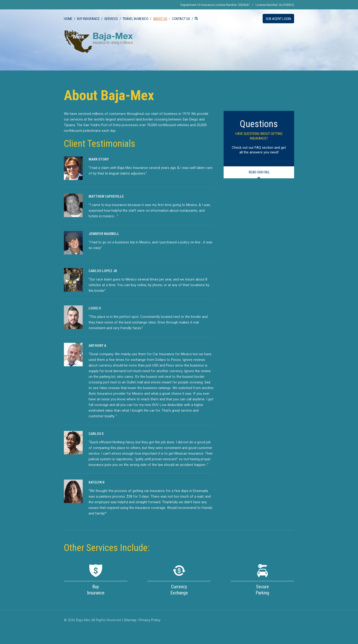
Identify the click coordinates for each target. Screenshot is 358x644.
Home (68, 19)
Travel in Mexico (136, 19)
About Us (160, 19)
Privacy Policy (150, 620)
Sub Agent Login (278, 19)
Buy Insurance (88, 19)
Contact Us (181, 19)
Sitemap (130, 620)
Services (111, 19)
